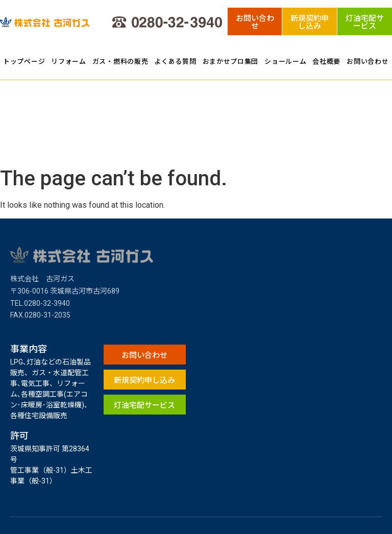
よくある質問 (175, 61)
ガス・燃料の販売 (120, 61)
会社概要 (326, 61)
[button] (255, 21)
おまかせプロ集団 (231, 61)
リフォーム (69, 61)
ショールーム (285, 61)
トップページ (24, 61)
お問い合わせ (367, 61)
